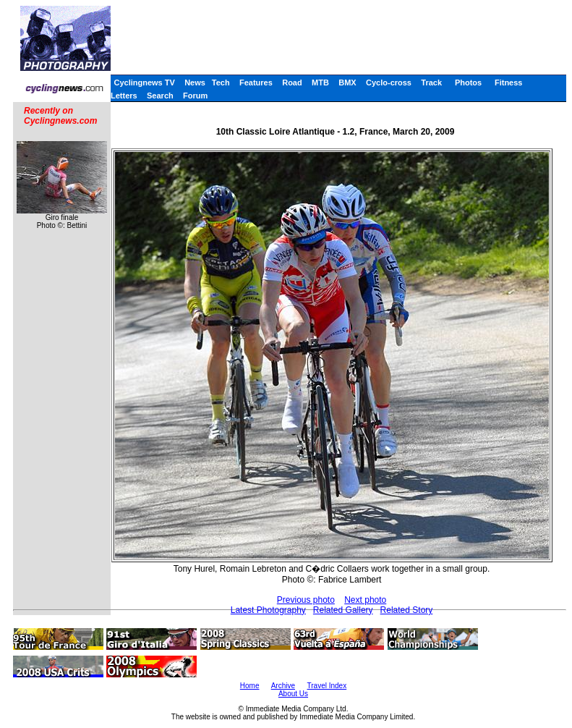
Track (431, 82)
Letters (124, 96)
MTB (320, 82)
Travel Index (327, 686)
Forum (195, 96)
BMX (347, 82)
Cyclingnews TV (144, 82)
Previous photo (306, 600)
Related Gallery (343, 610)
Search (160, 96)
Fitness (509, 82)
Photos (468, 82)
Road (292, 82)
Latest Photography (268, 610)
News (195, 82)
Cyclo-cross (389, 82)
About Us (293, 694)
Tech (221, 82)
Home (250, 686)
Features (256, 82)
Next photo (365, 600)
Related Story (407, 610)
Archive (283, 686)
